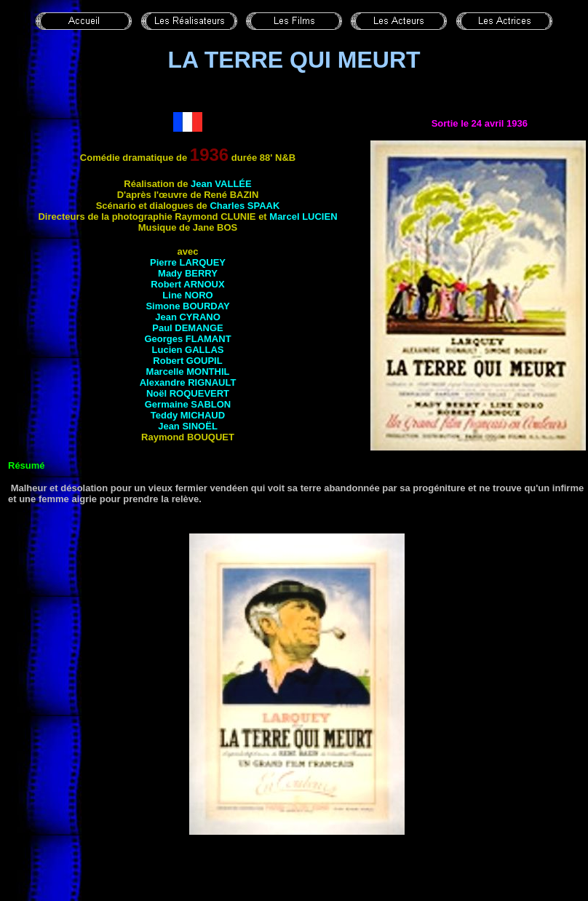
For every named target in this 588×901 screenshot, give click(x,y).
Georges (187, 339)
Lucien (188, 350)
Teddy (188, 415)
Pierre (188, 262)
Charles (245, 206)
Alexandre (188, 382)
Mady (188, 273)
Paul (188, 328)
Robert (187, 284)
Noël (188, 393)
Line (187, 295)
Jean (221, 184)
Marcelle (188, 372)
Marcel (303, 217)
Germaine (188, 404)
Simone (187, 306)
